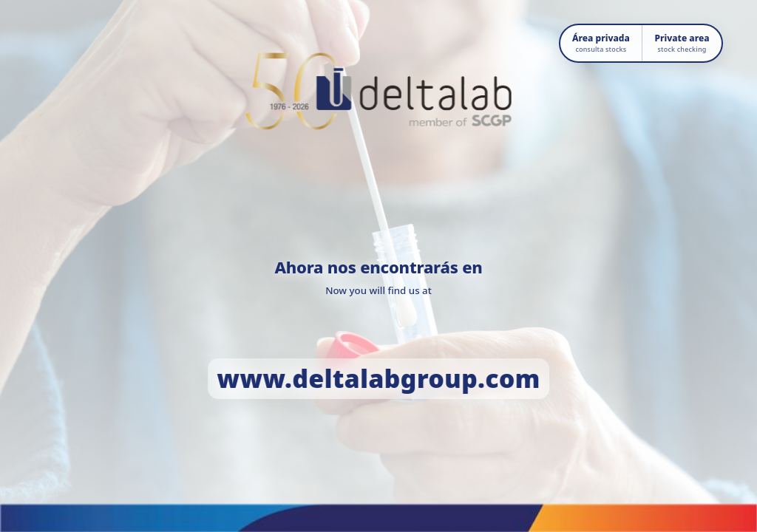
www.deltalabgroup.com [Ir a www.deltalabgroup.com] (378, 378)
